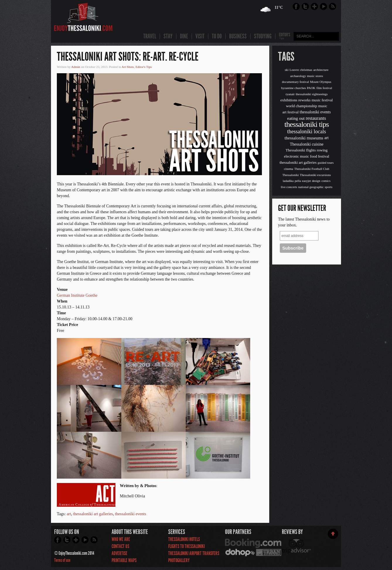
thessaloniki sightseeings (312, 94)
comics (326, 181)
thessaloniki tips (307, 124)
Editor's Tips (143, 67)
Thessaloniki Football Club (312, 169)
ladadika (288, 181)
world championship (302, 106)
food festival (319, 156)
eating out (296, 118)
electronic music (296, 156)
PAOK (311, 88)
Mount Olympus (321, 82)
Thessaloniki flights (301, 150)
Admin (76, 67)
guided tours (326, 163)
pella (298, 181)
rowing (322, 150)
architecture (321, 70)
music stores (315, 76)
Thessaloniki (291, 175)
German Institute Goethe (77, 295)
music (323, 106)
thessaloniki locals (306, 132)
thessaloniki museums (304, 138)
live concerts (289, 187)
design (316, 181)
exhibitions (289, 100)
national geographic (311, 187)
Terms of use (62, 560)
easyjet (307, 181)
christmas (306, 70)
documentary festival (295, 82)
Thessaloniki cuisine (307, 144)
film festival (324, 88)
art (69, 514)
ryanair (290, 94)
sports (328, 187)
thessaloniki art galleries (93, 514)
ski (287, 70)
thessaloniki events (130, 514)
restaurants (316, 118)
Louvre (294, 70)
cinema (289, 169)
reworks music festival (316, 100)
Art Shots (128, 67)
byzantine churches (293, 88)
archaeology (298, 76)
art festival (290, 112)
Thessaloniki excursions (315, 175)
